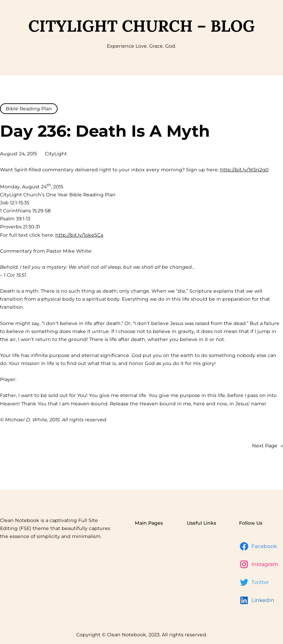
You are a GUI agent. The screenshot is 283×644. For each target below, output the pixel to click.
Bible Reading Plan (29, 109)
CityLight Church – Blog (141, 26)
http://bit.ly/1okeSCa (79, 235)
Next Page (268, 446)
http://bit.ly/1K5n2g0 (244, 170)
